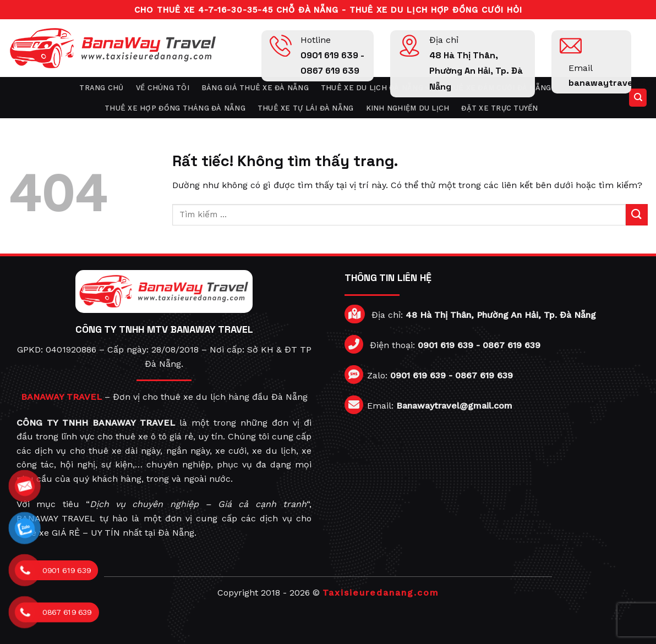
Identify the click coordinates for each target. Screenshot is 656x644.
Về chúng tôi (163, 88)
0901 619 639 (445, 345)
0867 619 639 (512, 345)
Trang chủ (101, 88)
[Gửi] (637, 215)
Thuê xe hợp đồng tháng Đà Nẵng (175, 108)
